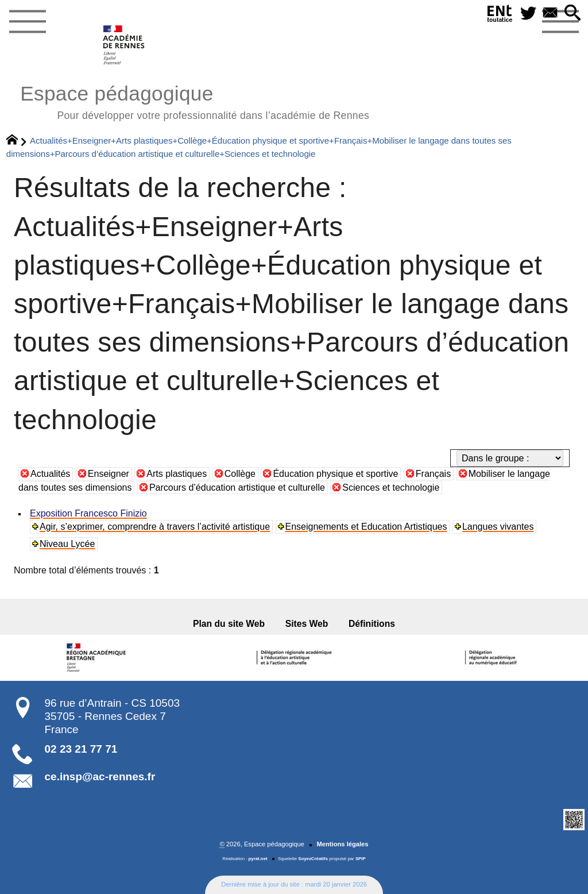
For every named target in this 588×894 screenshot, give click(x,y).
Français (433, 474)
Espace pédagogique (195, 101)
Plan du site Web (229, 624)
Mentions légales (342, 844)
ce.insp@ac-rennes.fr (100, 777)
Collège (240, 474)
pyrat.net (258, 859)
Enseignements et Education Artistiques (366, 527)
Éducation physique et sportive (335, 474)
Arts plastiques (177, 474)
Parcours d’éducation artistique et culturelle (237, 488)
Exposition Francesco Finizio (88, 513)
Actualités (50, 474)
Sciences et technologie (391, 488)
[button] (572, 14)
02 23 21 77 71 (81, 749)
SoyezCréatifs (313, 859)
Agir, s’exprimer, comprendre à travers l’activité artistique (155, 527)
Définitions (372, 624)
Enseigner (109, 474)
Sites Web (307, 624)
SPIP (361, 859)
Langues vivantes (498, 527)
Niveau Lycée (67, 544)
